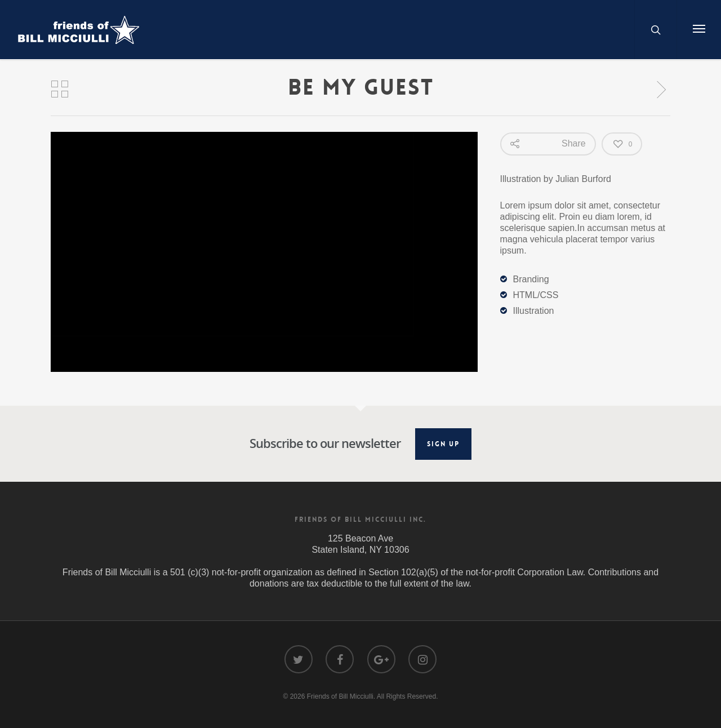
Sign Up (443, 444)
